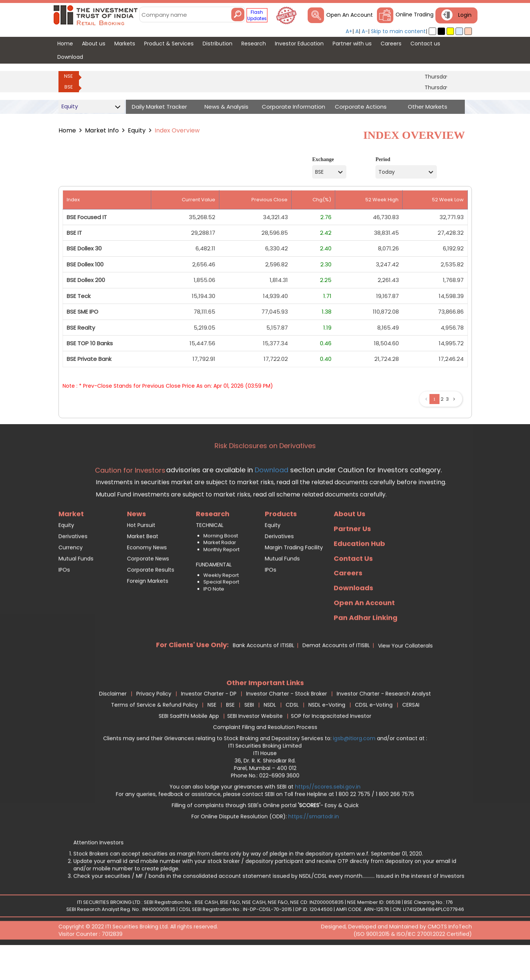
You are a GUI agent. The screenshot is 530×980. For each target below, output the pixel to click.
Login (465, 15)
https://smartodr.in (314, 846)
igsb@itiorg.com (355, 768)
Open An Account (350, 15)
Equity (137, 130)
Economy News (147, 577)
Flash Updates (257, 15)
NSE (69, 76)
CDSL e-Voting (374, 735)
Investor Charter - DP (209, 724)
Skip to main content (398, 31)
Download (271, 499)
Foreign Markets (148, 611)
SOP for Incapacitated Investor (331, 746)
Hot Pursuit (141, 555)
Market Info (102, 130)
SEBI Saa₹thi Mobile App (189, 746)
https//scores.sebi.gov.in (328, 817)
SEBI (249, 735)
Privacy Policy (154, 724)
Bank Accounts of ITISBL (264, 675)
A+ (349, 31)
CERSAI (411, 735)
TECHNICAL (210, 555)
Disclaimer (113, 724)
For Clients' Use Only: (192, 674)
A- (365, 31)
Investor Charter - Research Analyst (384, 724)
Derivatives (73, 566)
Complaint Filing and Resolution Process (265, 757)
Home (67, 130)
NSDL (270, 735)
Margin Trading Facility (294, 577)
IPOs (64, 599)
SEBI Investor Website (255, 746)
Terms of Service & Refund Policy (154, 735)
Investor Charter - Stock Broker (287, 724)
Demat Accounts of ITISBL (336, 675)
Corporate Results (151, 599)
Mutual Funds (76, 588)
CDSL (292, 735)
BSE (69, 87)
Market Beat (143, 566)
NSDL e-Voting (327, 735)
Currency (71, 577)
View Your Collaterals (405, 675)
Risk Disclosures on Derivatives (265, 476)
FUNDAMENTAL (214, 594)
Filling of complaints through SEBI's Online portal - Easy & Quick (265, 835)
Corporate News (148, 588)
